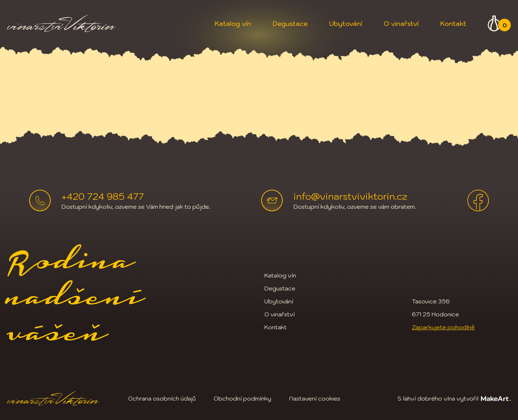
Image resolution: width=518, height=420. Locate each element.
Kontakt (453, 24)
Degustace (290, 24)
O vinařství (401, 24)
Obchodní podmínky (242, 398)
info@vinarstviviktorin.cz (350, 196)
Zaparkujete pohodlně (443, 327)
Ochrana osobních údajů (162, 398)
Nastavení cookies (315, 398)
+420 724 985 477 (103, 196)
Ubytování (346, 24)
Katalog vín (233, 24)
